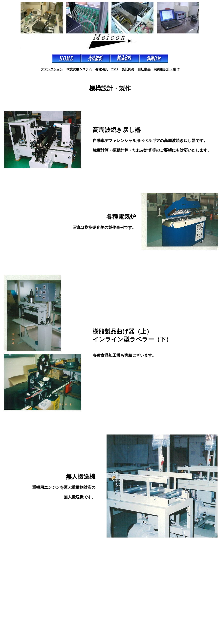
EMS (115, 69)
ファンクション (52, 69)
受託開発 (128, 69)
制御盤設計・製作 (167, 69)
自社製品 (144, 69)
